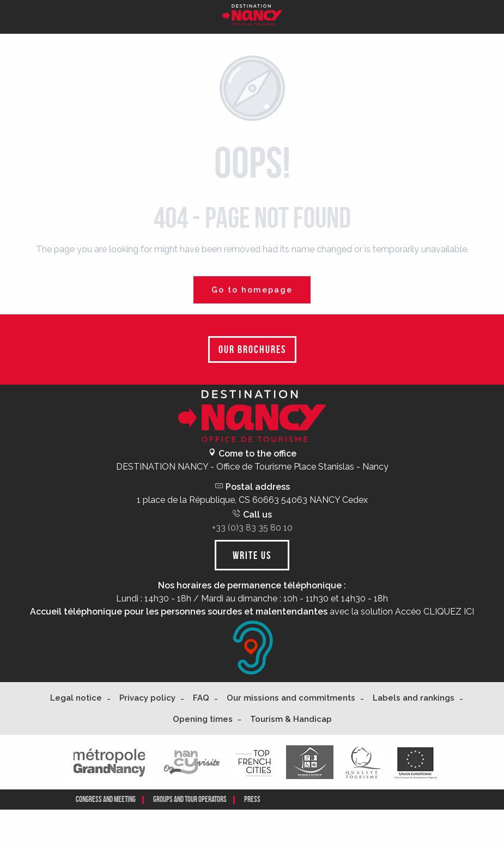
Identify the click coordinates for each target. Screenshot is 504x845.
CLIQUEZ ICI (449, 612)
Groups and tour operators (190, 799)
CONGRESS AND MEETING (106, 799)
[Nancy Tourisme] (252, 17)
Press (252, 799)
